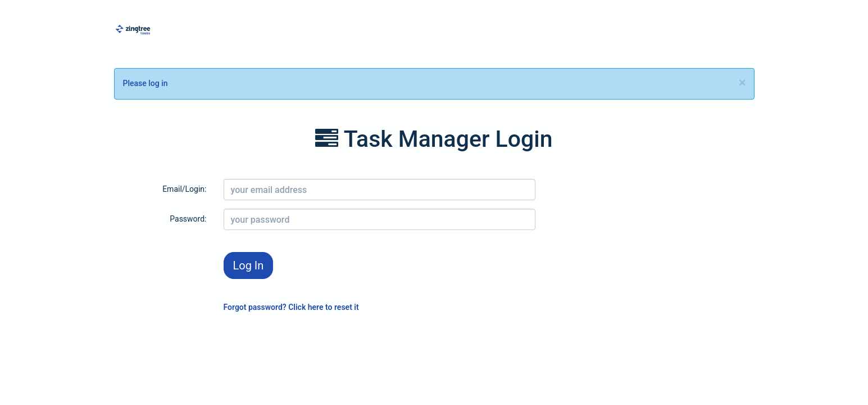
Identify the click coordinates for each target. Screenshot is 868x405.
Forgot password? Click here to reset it (291, 307)
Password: (188, 219)
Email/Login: (184, 189)
